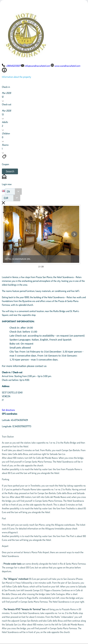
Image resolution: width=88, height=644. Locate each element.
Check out (7, 104)
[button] (10, 171)
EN (8, 191)
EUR (6, 198)
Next (74, 234)
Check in (6, 87)
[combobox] (13, 192)
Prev (8, 234)
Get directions (8, 410)
